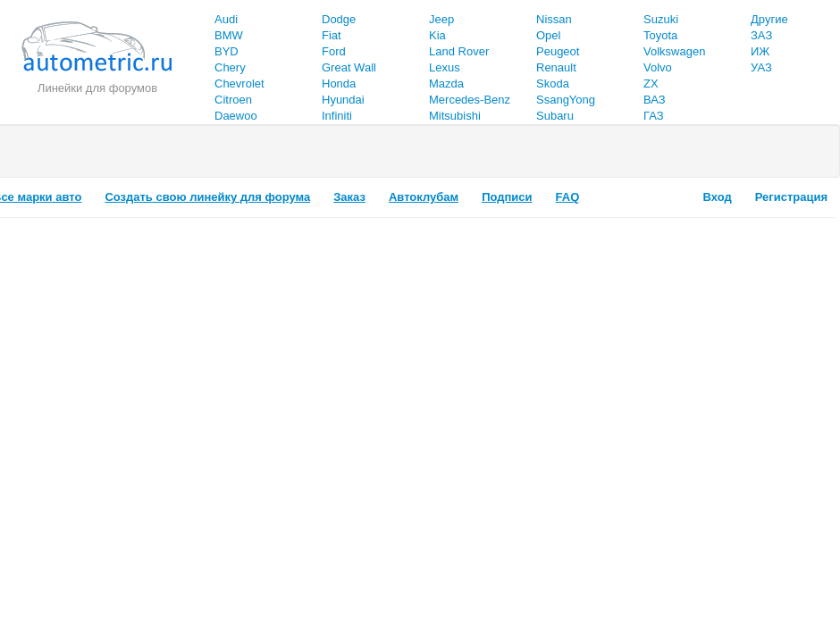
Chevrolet (239, 84)
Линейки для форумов (97, 88)
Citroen (233, 100)
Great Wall (349, 67)
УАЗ (761, 67)
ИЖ (760, 51)
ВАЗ (655, 100)
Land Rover (459, 51)
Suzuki (661, 19)
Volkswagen (674, 51)
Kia (437, 35)
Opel (548, 35)
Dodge (339, 19)
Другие (769, 19)
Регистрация (791, 197)
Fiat (332, 35)
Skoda (553, 84)
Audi (226, 19)
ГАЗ (654, 116)
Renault (556, 67)
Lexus (445, 67)
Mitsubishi (455, 116)
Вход (718, 197)
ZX (651, 84)
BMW (229, 35)
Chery (230, 67)
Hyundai (343, 100)
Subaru (555, 116)
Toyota (660, 35)
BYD (227, 51)
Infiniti (337, 116)
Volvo (658, 67)
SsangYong (566, 100)
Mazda (446, 84)
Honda (339, 84)
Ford (334, 51)
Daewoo (236, 116)
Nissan (554, 19)
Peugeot (558, 51)
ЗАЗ (761, 35)
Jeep (441, 19)
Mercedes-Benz (470, 100)
